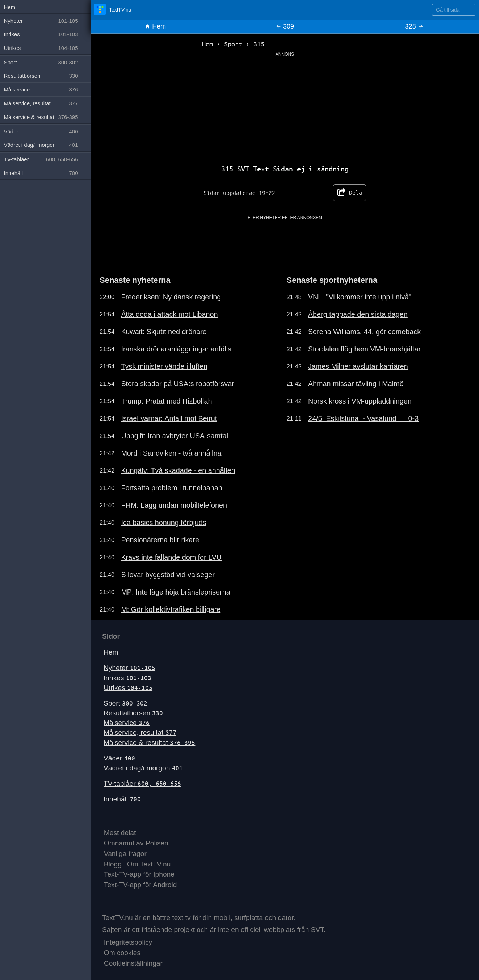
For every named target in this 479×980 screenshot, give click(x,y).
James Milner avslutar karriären (358, 366)
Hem (155, 26)
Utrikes (128, 688)
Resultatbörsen (133, 713)
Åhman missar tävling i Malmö (356, 384)
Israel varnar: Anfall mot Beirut (169, 418)
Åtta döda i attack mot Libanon (169, 314)
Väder (119, 758)
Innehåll (122, 799)
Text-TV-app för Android (140, 885)
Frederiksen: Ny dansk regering (171, 297)
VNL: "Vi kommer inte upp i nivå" (360, 297)
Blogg (113, 864)
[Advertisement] (285, 108)
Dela (350, 193)
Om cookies (122, 953)
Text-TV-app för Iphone (139, 874)
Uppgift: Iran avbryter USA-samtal (175, 436)
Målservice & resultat (149, 743)
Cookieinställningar (133, 963)
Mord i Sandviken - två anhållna (171, 453)
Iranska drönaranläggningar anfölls (176, 349)
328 (414, 26)
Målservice (127, 723)
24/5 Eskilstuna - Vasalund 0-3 (363, 418)
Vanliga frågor (125, 854)
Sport (125, 703)
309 (285, 26)
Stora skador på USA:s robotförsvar (177, 384)
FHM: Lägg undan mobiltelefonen (174, 505)
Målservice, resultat (140, 732)
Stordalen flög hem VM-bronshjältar (364, 349)
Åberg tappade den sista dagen (358, 314)
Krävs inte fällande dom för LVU (171, 557)
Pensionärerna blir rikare (160, 540)
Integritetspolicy (128, 942)
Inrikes (127, 678)
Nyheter (129, 668)
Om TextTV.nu (149, 864)
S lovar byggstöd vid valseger (168, 575)
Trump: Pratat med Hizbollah (166, 401)
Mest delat (120, 833)
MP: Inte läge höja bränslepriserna (175, 592)
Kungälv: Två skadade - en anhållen (178, 470)
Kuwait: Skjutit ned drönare (164, 332)
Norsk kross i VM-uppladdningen (360, 401)
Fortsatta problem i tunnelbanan (171, 488)
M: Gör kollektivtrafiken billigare (171, 609)
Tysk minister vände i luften (164, 366)
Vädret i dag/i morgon (143, 768)
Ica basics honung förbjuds (163, 523)
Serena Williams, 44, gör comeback (364, 332)
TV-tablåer (142, 783)
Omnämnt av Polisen (136, 843)
